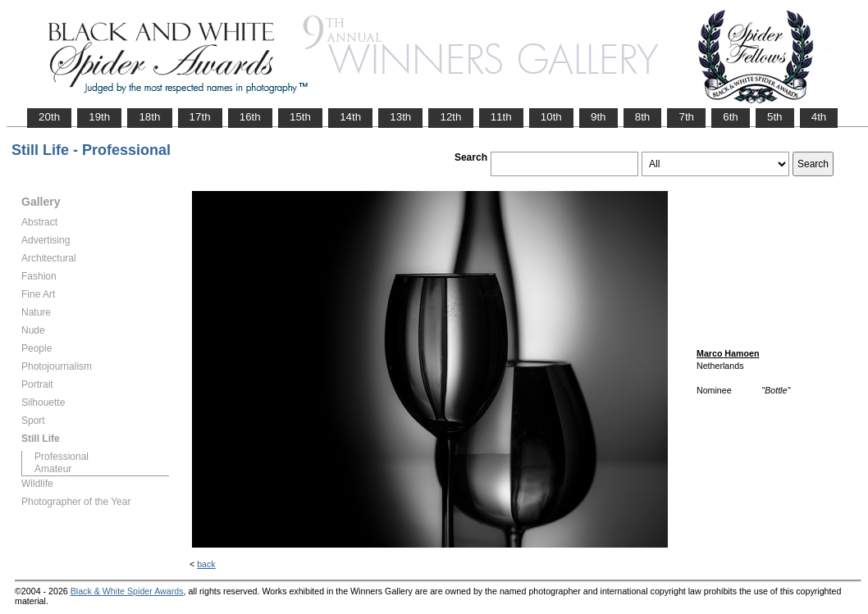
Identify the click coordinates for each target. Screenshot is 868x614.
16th (250, 117)
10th (551, 117)
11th (501, 117)
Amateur (53, 469)
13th (400, 117)
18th (149, 117)
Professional (62, 457)
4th (819, 117)
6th (731, 117)
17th (200, 117)
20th (49, 117)
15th (300, 117)
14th (350, 117)
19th (99, 117)
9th (598, 117)
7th (686, 117)
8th (643, 117)
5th (775, 117)
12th (450, 117)
